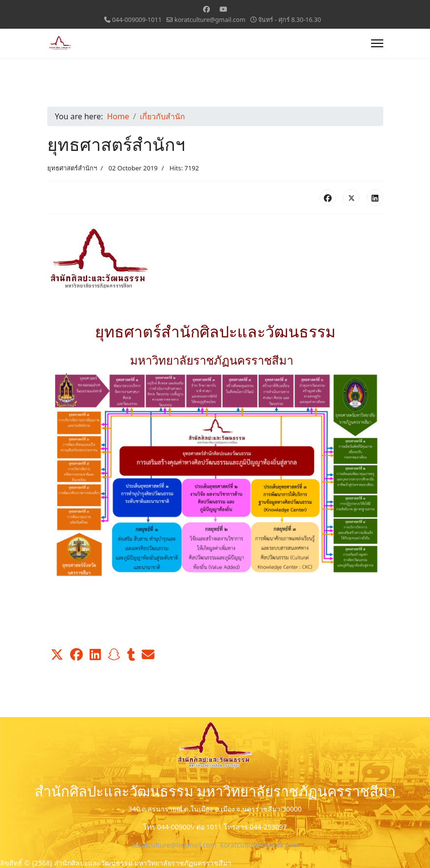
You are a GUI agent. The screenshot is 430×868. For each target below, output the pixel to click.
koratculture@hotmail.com (174, 845)
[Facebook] (206, 9)
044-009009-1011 (137, 20)
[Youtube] (224, 9)
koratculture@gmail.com (210, 20)
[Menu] (377, 43)
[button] (57, 655)
